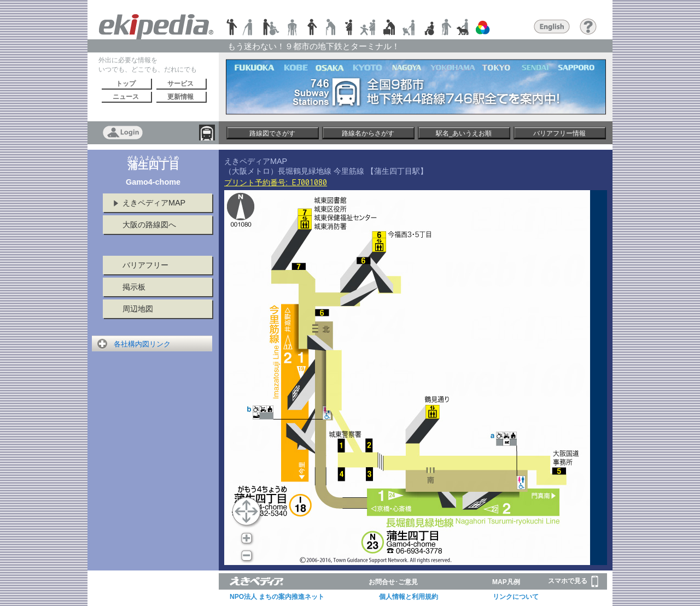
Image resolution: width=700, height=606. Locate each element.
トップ (126, 84)
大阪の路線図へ (149, 225)
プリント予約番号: (276, 183)
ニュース (126, 97)
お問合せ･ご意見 (393, 582)
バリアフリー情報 (559, 133)
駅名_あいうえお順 (464, 133)
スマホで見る (573, 581)
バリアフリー (145, 265)
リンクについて (516, 597)
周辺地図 (138, 309)
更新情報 (180, 97)
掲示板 (134, 287)
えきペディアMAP (154, 203)
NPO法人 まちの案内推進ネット (277, 597)
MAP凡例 (506, 582)
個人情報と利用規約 (409, 597)
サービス (180, 84)
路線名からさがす (368, 133)
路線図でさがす (272, 133)
